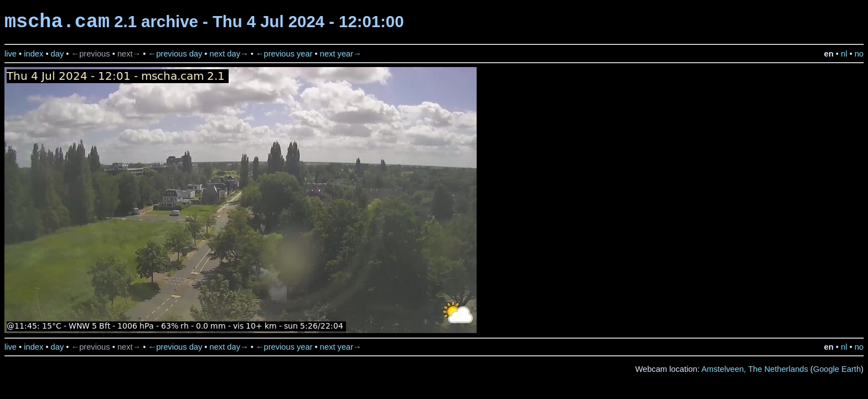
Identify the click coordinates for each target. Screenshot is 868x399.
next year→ (341, 54)
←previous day (175, 54)
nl (844, 54)
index (33, 54)
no (859, 54)
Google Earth (837, 369)
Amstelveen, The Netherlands (755, 369)
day (58, 54)
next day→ (229, 54)
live (11, 54)
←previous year (284, 54)
